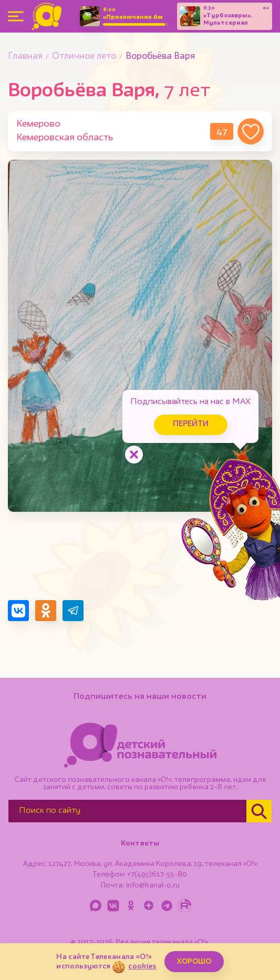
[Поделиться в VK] (18, 611)
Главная (25, 56)
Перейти (191, 424)
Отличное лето (84, 56)
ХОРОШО (194, 962)
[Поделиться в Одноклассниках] (46, 611)
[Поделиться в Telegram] (73, 611)
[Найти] (259, 811)
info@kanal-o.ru (153, 885)
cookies (142, 966)
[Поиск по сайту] (127, 811)
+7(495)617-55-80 (157, 874)
